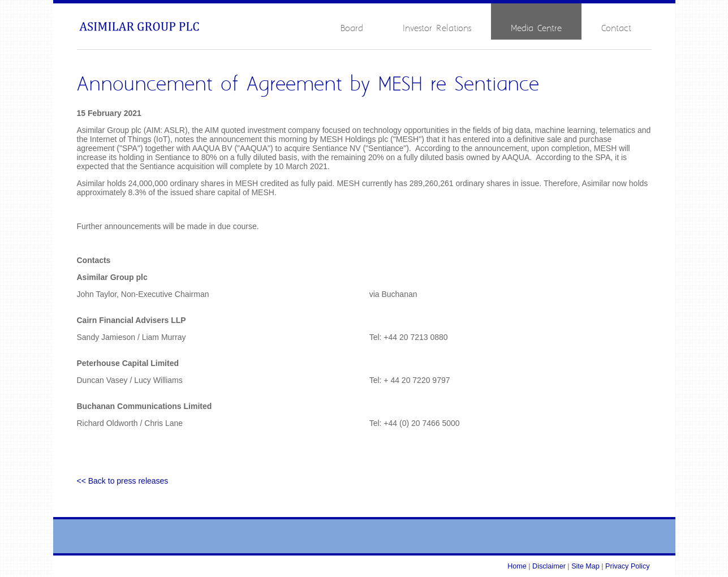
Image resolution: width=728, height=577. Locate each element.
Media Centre (536, 29)
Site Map (585, 566)
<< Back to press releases (123, 481)
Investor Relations (437, 29)
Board (352, 29)
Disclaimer (549, 566)
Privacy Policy (627, 566)
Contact (616, 29)
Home (517, 566)
